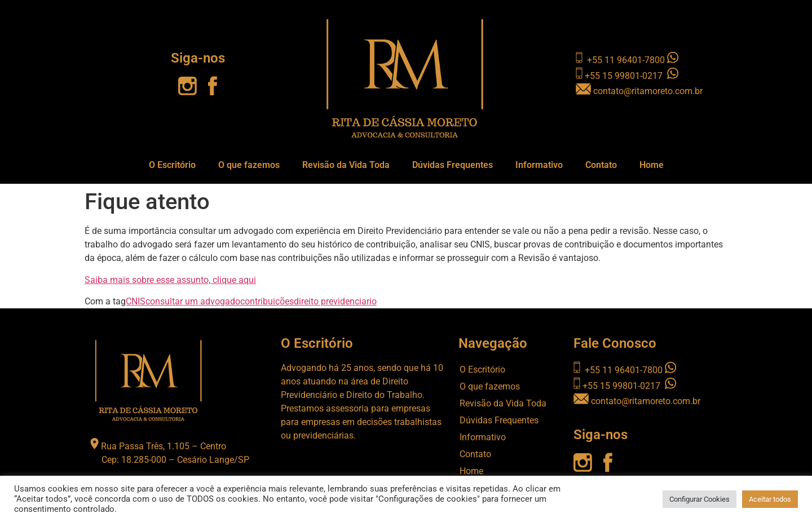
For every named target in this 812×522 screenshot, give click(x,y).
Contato (601, 165)
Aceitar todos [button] (770, 499)
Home (652, 165)
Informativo (539, 165)
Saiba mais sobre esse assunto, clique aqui (170, 280)
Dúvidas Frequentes (453, 165)
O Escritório (172, 165)
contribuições (267, 301)
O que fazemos (249, 165)
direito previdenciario (335, 301)
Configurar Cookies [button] (700, 499)
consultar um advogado (193, 301)
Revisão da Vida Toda (346, 165)
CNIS (136, 301)
